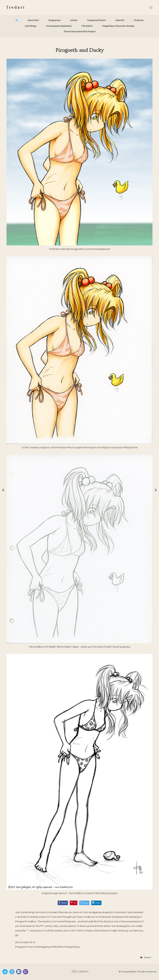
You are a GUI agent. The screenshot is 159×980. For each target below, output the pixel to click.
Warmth (120, 20)
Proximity (139, 20)
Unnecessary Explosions (59, 26)
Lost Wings (30, 26)
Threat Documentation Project (80, 32)
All (17, 20)
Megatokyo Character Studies (118, 26)
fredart (16, 7)
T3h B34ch (87, 26)
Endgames (54, 20)
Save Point (33, 20)
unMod (74, 20)
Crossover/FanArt (96, 20)
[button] (145, 957)
